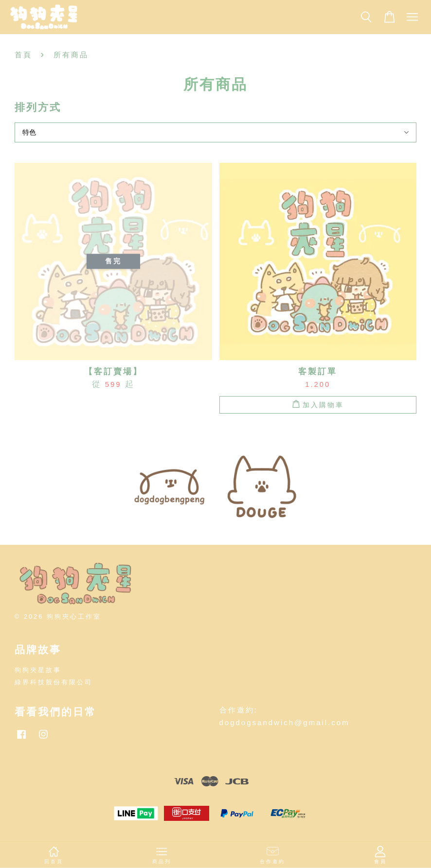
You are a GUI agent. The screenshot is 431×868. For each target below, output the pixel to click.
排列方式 (38, 107)
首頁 (23, 55)
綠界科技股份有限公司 (54, 682)
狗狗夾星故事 (38, 670)
